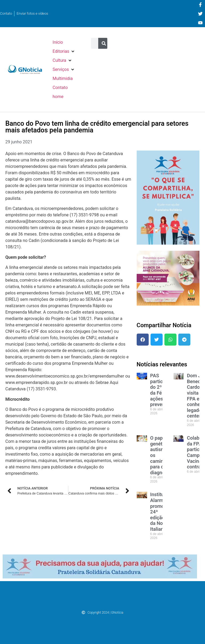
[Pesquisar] (104, 43)
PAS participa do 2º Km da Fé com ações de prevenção (161, 390)
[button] (64, 51)
